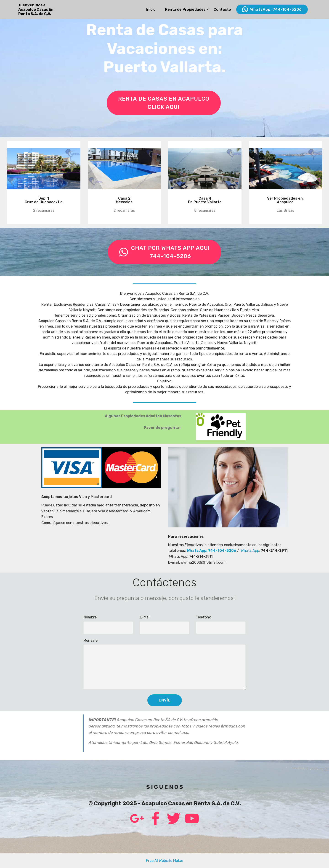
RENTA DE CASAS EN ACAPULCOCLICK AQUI (164, 103)
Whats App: (251, 551)
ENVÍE (165, 700)
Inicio (151, 9)
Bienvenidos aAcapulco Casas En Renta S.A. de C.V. (36, 9)
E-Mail (145, 617)
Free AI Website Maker (165, 861)
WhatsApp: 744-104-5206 (272, 10)
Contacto (222, 9)
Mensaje (90, 640)
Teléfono (204, 617)
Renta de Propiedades (185, 9)
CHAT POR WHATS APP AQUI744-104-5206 (164, 252)
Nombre (90, 617)
